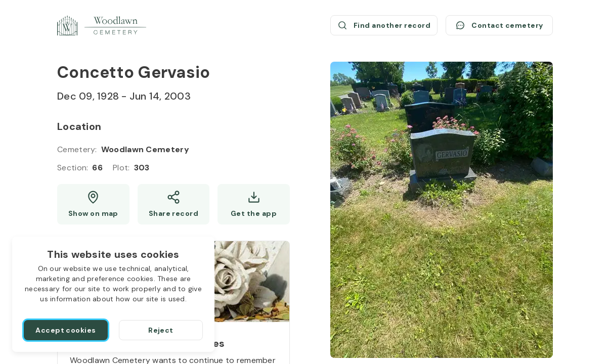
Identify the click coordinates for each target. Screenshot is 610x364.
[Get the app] (254, 204)
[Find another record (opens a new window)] (384, 25)
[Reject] (161, 330)
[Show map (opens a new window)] (93, 204)
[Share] (174, 204)
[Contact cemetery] (499, 25)
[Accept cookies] (66, 330)
